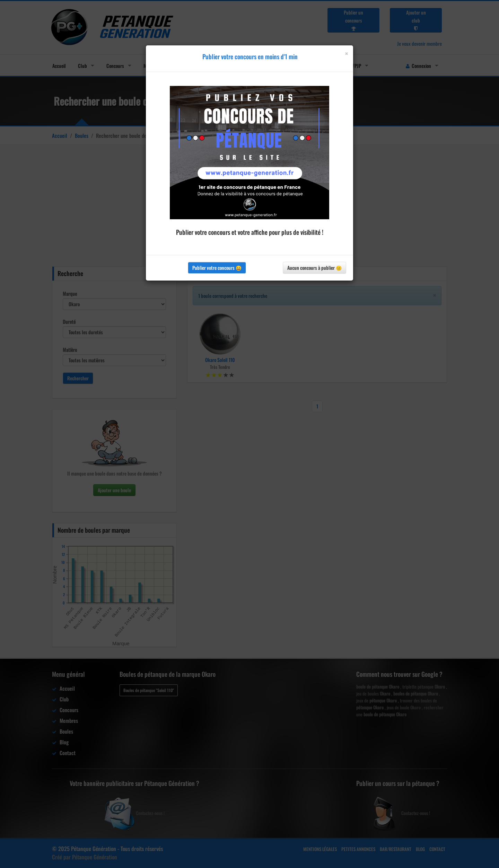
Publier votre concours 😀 (217, 268)
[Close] (346, 54)
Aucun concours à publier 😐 (314, 268)
